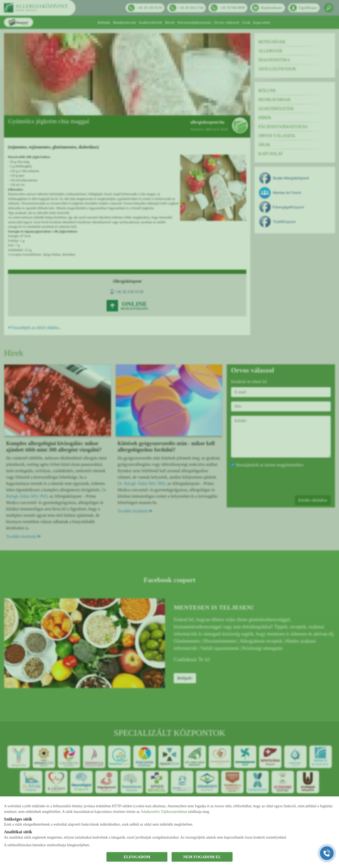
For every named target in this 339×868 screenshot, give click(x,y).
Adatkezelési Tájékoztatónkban (164, 812)
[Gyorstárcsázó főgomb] (327, 853)
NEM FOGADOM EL (202, 857)
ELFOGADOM (137, 857)
